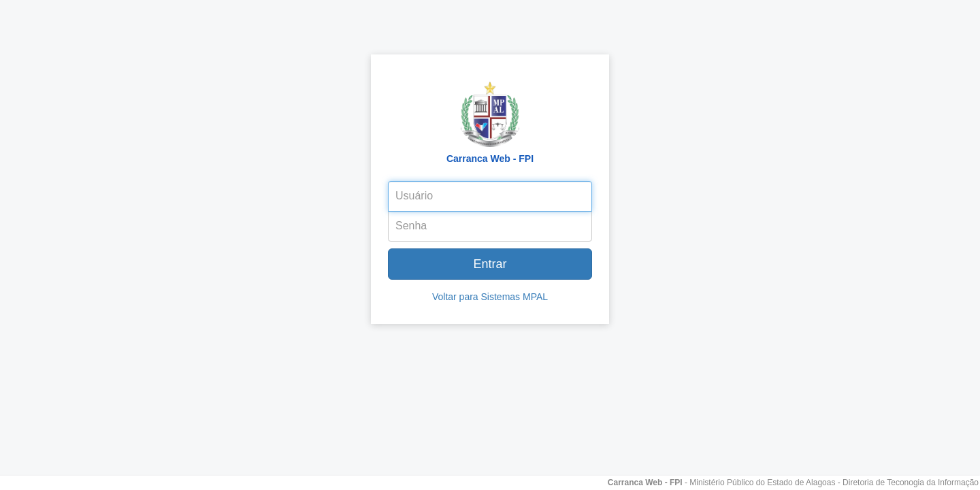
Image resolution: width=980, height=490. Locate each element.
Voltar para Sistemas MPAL (490, 297)
